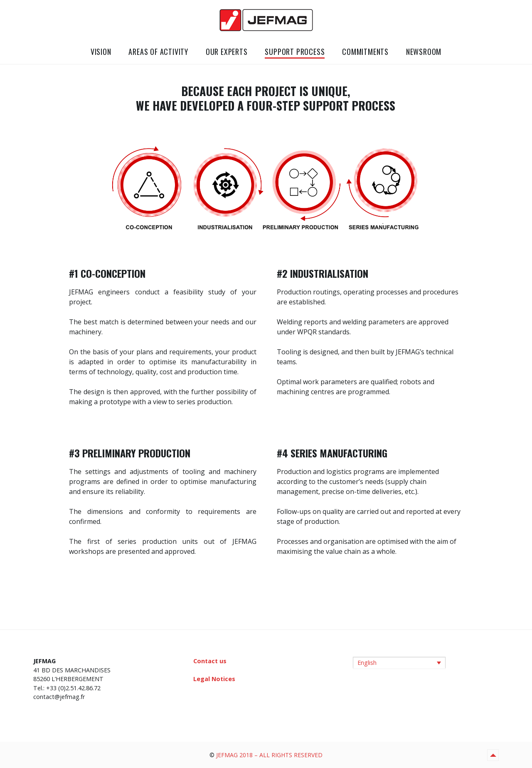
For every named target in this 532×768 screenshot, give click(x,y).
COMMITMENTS (365, 52)
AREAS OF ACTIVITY (158, 52)
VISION (101, 52)
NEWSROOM (424, 52)
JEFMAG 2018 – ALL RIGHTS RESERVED (269, 755)
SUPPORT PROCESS (295, 52)
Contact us (210, 661)
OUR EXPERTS (227, 52)
